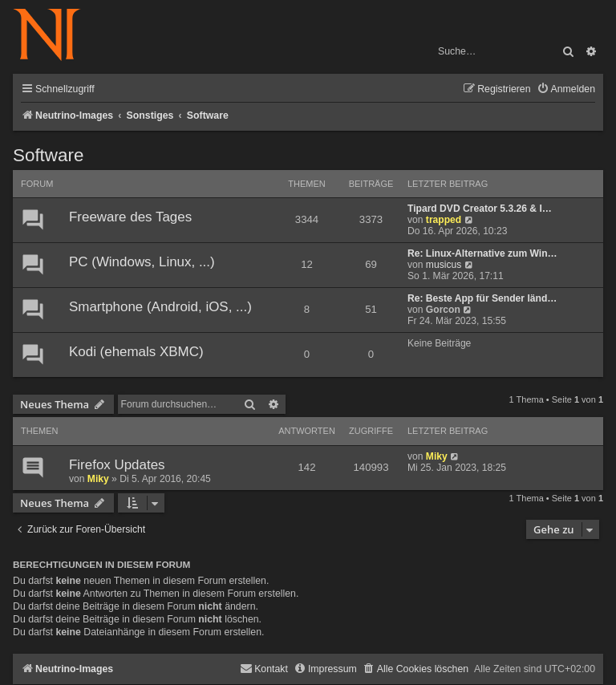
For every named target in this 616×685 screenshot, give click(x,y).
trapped (444, 220)
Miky (98, 479)
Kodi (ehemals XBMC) (136, 352)
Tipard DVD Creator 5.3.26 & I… (480, 209)
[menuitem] (566, 89)
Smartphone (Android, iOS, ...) (160, 307)
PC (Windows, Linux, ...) (142, 262)
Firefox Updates (117, 465)
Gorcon (443, 310)
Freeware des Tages (130, 217)
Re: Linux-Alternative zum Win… (482, 253)
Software (48, 155)
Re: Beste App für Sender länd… (482, 298)
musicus (444, 265)
